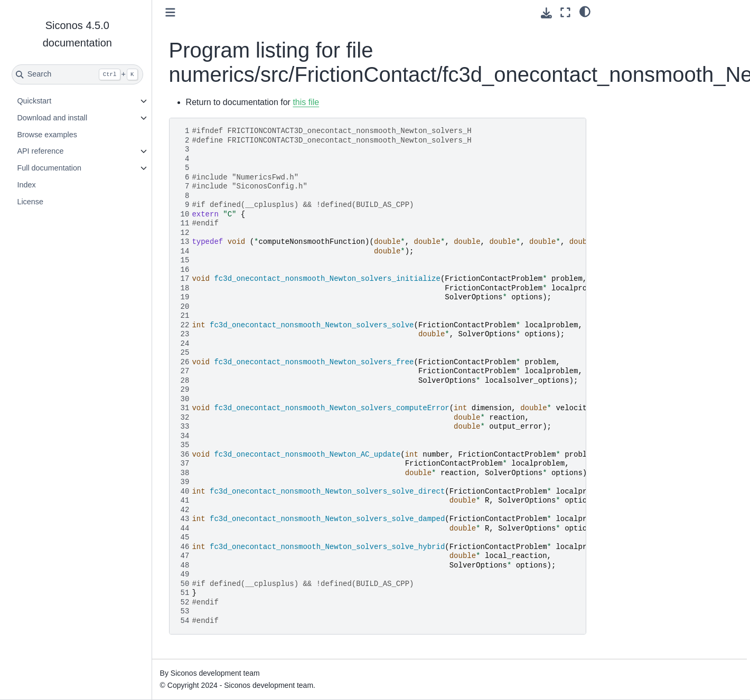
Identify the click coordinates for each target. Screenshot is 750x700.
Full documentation (49, 168)
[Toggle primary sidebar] (170, 12)
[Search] (77, 74)
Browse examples (47, 135)
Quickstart (34, 101)
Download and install (52, 118)
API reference (40, 151)
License (30, 202)
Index (26, 185)
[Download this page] (546, 13)
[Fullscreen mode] (565, 12)
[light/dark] (585, 11)
